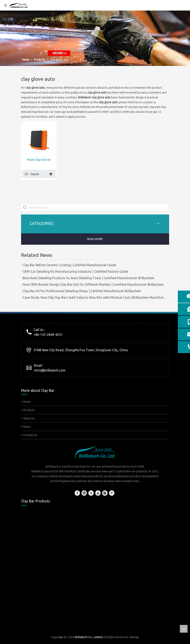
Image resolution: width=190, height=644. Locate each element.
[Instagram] (105, 493)
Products (28, 410)
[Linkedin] (84, 493)
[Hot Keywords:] (25, 208)
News (26, 427)
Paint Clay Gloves (39, 160)
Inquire (31, 174)
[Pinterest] (112, 493)
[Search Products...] (99, 208)
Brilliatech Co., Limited (89, 637)
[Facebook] (77, 493)
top (184, 629)
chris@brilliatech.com (50, 370)
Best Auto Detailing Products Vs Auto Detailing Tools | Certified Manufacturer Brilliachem (89, 278)
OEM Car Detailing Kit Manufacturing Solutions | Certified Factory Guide (75, 271)
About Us (28, 418)
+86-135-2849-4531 (48, 335)
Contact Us (29, 435)
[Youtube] (98, 493)
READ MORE (95, 239)
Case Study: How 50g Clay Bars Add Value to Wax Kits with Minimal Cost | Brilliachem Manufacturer (95, 297)
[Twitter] (91, 493)
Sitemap (134, 637)
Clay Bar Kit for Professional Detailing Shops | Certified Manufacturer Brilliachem (82, 291)
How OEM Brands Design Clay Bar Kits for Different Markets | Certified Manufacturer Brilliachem (93, 284)
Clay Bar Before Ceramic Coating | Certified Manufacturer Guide (69, 265)
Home (26, 402)
